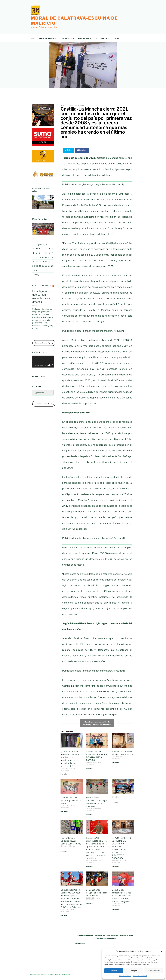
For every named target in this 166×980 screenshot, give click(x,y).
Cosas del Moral (67, 38)
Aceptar (114, 971)
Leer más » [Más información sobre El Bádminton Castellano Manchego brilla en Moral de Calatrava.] (90, 814)
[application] (43, 362)
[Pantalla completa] (52, 365)
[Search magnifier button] (53, 343)
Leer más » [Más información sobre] (115, 803)
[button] (161, 951)
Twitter (70, 150)
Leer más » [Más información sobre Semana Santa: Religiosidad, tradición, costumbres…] (90, 904)
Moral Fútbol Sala (40, 219)
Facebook (83, 150)
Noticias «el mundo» (42, 286)
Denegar (133, 971)
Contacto (116, 38)
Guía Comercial (102, 38)
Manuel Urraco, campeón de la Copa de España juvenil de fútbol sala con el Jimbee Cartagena (121, 896)
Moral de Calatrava (48, 38)
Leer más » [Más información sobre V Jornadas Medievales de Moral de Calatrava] (115, 762)
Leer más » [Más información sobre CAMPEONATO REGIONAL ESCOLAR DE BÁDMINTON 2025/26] (90, 768)
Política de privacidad (140, 976)
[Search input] (41, 343)
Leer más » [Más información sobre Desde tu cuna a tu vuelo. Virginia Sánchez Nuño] (64, 811)
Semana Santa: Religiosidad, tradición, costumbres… (97, 893)
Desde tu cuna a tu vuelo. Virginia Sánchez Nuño (71, 800)
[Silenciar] (49, 365)
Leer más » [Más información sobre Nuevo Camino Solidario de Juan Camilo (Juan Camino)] (64, 852)
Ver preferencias (153, 971)
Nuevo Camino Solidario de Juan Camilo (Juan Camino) (71, 841)
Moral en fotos (85, 38)
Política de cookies (125, 976)
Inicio (33, 38)
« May (37, 275)
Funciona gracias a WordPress (59, 975)
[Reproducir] (35, 365)
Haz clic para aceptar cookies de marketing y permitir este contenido (97, 723)
